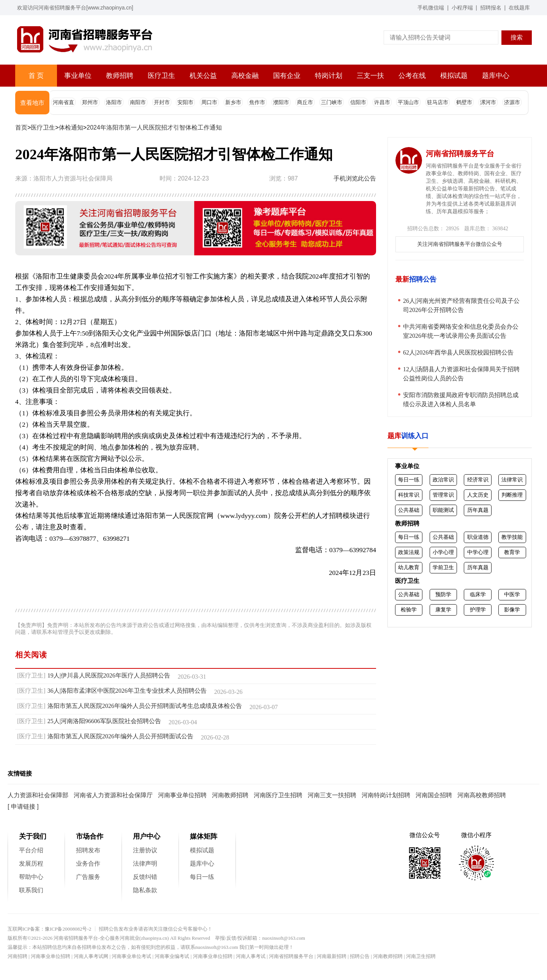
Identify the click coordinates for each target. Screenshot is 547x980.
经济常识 (478, 480)
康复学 (443, 610)
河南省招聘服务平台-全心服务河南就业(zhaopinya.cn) (111, 938)
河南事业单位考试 (131, 956)
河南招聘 (17, 956)
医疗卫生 (161, 76)
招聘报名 (491, 8)
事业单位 (78, 76)
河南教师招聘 (230, 795)
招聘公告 (360, 956)
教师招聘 (120, 76)
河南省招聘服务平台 (291, 956)
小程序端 (462, 8)
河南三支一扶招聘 (332, 795)
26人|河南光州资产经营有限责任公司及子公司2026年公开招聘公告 (461, 305)
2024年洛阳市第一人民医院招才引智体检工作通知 (154, 127)
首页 (21, 127)
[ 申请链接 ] (23, 807)
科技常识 (409, 495)
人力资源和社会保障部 (38, 795)
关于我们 (33, 836)
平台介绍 (31, 850)
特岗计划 (329, 76)
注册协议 (145, 850)
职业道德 (478, 537)
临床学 (478, 594)
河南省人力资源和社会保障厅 (113, 795)
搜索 (517, 37)
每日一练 (409, 480)
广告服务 (88, 877)
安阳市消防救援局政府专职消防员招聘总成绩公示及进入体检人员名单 (461, 400)
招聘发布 (88, 850)
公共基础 (409, 510)
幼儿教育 (409, 567)
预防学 (443, 594)
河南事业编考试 (172, 956)
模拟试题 (454, 76)
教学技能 (512, 537)
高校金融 (245, 76)
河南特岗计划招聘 (386, 795)
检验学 (409, 610)
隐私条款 (145, 890)
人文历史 (478, 495)
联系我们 (31, 890)
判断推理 (512, 495)
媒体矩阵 (204, 836)
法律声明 (145, 864)
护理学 (478, 610)
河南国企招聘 (434, 795)
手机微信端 (431, 8)
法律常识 (512, 480)
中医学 (512, 594)
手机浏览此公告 (355, 178)
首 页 (36, 76)
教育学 (512, 552)
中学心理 (478, 552)
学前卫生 (443, 567)
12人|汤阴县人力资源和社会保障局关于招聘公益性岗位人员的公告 (461, 374)
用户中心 (147, 836)
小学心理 (443, 552)
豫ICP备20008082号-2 (68, 929)
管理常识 (443, 495)
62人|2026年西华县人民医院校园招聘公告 (458, 352)
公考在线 (412, 76)
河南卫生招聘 (421, 956)
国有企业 (287, 76)
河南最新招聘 (332, 956)
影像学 (512, 610)
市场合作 (90, 836)
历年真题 (478, 510)
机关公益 (203, 76)
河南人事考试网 (91, 956)
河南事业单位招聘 (182, 795)
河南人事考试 (251, 956)
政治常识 (443, 480)
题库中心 (496, 76)
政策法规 (409, 552)
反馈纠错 (145, 877)
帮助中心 (31, 877)
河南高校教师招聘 (482, 795)
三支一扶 (370, 76)
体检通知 (71, 127)
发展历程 (31, 864)
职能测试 (443, 510)
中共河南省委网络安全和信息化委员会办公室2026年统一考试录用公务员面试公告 (461, 331)
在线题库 (519, 8)
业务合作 (88, 864)
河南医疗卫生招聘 (278, 795)
